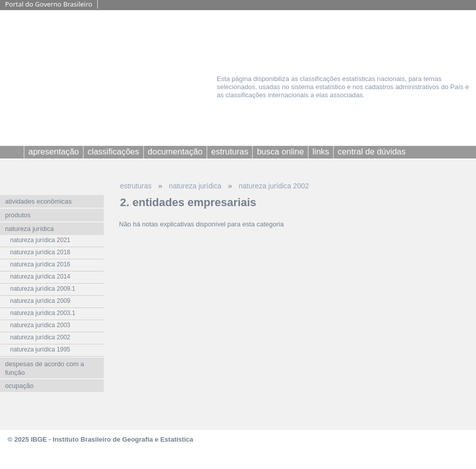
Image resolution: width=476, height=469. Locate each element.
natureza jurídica (195, 186)
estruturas (136, 186)
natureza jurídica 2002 (274, 186)
